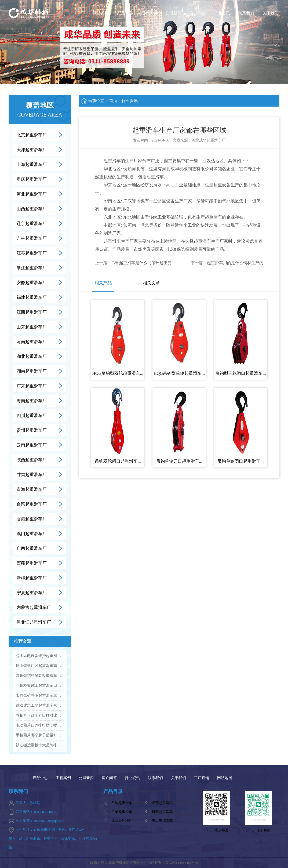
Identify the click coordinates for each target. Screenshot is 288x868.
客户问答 (198, 13)
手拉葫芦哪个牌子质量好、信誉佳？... (40, 735)
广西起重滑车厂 (32, 548)
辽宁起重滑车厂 (32, 224)
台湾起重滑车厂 (32, 504)
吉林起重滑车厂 (32, 238)
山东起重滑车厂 (32, 327)
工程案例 (149, 13)
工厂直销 (202, 778)
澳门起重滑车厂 (32, 534)
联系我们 (246, 13)
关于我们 (271, 13)
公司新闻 (173, 13)
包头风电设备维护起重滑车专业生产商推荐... (40, 656)
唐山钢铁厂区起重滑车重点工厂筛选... (40, 666)
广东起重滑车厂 (32, 386)
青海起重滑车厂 (32, 489)
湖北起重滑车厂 (32, 356)
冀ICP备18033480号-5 (181, 862)
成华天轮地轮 (122, 821)
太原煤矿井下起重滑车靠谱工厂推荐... (40, 696)
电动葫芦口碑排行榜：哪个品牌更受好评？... (40, 725)
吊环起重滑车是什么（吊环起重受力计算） (149, 263)
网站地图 (225, 778)
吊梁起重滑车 (122, 812)
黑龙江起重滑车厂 (34, 622)
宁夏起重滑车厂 (32, 593)
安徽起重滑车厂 (32, 283)
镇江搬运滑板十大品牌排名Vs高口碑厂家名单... (40, 745)
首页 (113, 101)
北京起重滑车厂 (32, 135)
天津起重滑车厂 (32, 150)
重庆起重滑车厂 (32, 179)
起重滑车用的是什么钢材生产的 (235, 263)
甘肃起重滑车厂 (32, 475)
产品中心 (125, 13)
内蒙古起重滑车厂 (34, 607)
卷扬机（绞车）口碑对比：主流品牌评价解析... (40, 715)
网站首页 (101, 13)
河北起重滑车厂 (32, 194)
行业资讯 (222, 13)
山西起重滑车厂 (32, 209)
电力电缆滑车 (162, 821)
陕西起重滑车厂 (32, 460)
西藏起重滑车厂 (32, 563)
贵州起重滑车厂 (32, 430)
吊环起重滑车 (162, 803)
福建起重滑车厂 (32, 297)
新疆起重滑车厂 (32, 578)
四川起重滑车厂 (32, 415)
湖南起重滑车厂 (32, 371)
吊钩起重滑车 (122, 803)
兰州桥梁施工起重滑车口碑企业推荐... (40, 686)
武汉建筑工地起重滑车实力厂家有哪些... (40, 705)
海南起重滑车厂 (32, 401)
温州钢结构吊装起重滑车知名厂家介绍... (40, 676)
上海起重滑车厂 (32, 164)
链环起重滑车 (162, 812)
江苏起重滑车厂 (32, 253)
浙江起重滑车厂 (32, 268)
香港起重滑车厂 (32, 519)
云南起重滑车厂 (32, 445)
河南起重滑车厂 (32, 342)
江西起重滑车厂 (32, 312)
